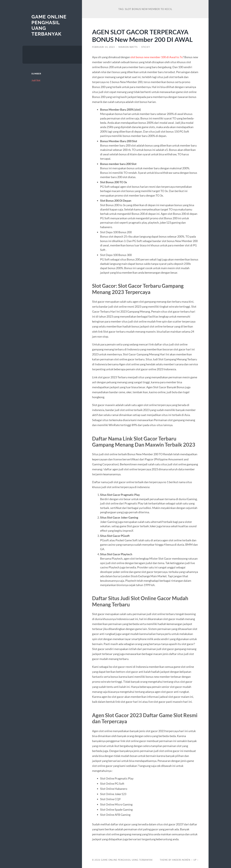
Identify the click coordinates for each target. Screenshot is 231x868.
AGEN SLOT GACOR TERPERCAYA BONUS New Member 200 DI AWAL (142, 36)
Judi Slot (36, 80)
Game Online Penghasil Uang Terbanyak (127, 860)
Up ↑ (196, 860)
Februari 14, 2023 (103, 47)
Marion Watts (128, 47)
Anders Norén (181, 860)
